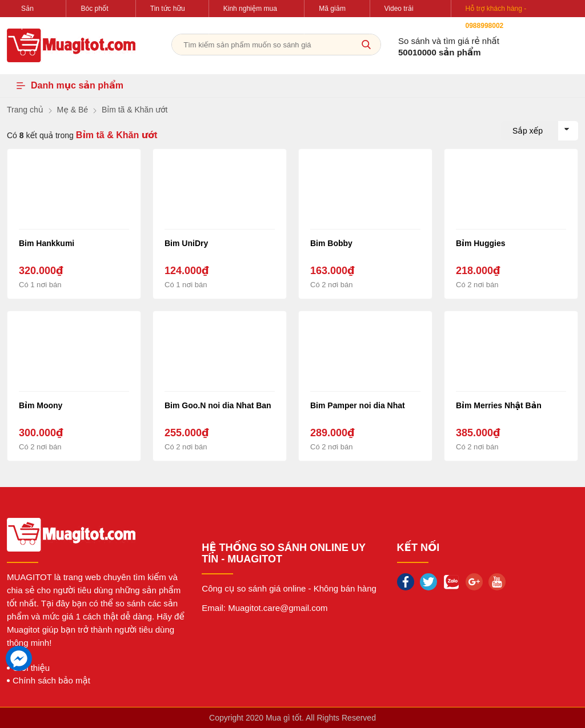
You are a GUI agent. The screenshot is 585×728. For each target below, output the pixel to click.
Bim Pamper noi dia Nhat (358, 405)
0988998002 (485, 26)
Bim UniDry (186, 243)
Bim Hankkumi (47, 243)
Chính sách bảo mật (51, 680)
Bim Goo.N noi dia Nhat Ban (218, 405)
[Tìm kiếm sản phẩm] (276, 45)
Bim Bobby (331, 243)
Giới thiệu (31, 668)
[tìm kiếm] (366, 45)
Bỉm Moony (41, 405)
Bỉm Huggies (480, 243)
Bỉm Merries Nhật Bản (499, 405)
